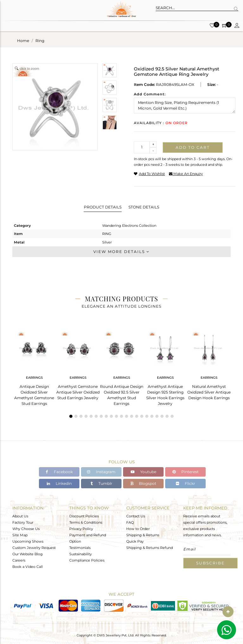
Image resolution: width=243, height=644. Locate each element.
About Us (20, 516)
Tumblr (101, 483)
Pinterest (186, 472)
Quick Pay (135, 541)
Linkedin (59, 483)
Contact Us (136, 516)
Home (23, 41)
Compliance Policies (87, 560)
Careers (19, 560)
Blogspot (143, 483)
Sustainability (81, 554)
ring (40, 41)
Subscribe (210, 563)
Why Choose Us (26, 529)
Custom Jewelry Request (34, 548)
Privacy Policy (81, 529)
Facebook (59, 472)
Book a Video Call (28, 567)
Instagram (101, 472)
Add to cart (193, 147)
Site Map (20, 535)
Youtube (143, 472)
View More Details (121, 252)
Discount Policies (84, 516)
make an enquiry (186, 174)
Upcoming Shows (28, 541)
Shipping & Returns (143, 535)
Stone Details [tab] (144, 207)
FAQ (130, 522)
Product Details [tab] (103, 207)
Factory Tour (23, 522)
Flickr (186, 483)
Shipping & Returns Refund (150, 548)
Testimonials (80, 548)
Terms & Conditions (86, 522)
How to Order (138, 529)
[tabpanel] (34, 366)
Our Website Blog (28, 554)
